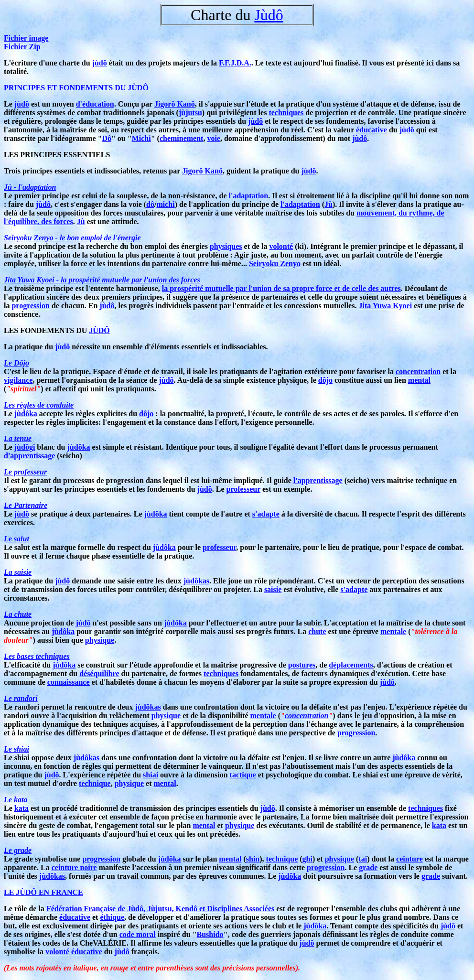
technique (95, 783)
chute (317, 631)
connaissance (69, 682)
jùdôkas (196, 581)
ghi (307, 859)
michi (165, 204)
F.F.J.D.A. (235, 63)
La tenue (18, 438)
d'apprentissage (29, 456)
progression (30, 306)
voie (214, 138)
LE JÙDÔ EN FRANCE (43, 892)
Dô (107, 138)
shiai (151, 775)
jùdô (100, 63)
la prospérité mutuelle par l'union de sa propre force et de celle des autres (281, 288)
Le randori (21, 698)
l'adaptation (248, 196)
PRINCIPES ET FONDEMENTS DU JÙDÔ (76, 88)
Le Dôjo (16, 363)
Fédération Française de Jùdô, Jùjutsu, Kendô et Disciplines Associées (160, 909)
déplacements (351, 665)
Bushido (210, 934)
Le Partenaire (26, 505)
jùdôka (26, 414)
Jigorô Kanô (175, 104)
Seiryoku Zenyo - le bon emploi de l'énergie (72, 238)
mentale (393, 631)
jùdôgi (25, 447)
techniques (286, 113)
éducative (372, 130)
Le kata (16, 800)
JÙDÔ (99, 330)
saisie (273, 589)
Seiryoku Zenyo (275, 264)
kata (22, 808)
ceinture (409, 859)
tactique (243, 775)
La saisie (18, 572)
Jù (329, 204)
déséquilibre (99, 673)
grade (368, 867)
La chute (18, 614)
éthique (112, 917)
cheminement (182, 138)
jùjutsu (190, 113)
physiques (226, 246)
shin (253, 859)
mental (419, 380)
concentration (418, 372)
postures (302, 665)
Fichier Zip (22, 47)
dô (150, 204)
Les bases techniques (37, 656)
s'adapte (266, 514)
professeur (243, 489)
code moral (138, 934)
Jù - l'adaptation (30, 187)
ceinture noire (74, 867)
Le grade (18, 850)
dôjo (325, 380)
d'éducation (95, 104)
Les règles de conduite (39, 405)
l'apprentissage (318, 480)
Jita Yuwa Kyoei (385, 306)
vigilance (18, 380)
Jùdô (269, 15)
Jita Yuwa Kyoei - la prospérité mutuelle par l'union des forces (102, 280)
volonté (281, 246)
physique (100, 640)
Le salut (16, 539)
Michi (141, 138)
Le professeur (25, 472)
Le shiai (16, 749)
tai (363, 859)
